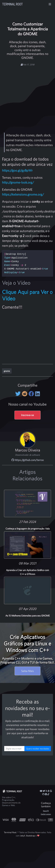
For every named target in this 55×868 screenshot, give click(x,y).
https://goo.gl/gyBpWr (17, 170)
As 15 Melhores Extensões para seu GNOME (28, 616)
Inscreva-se (27, 415)
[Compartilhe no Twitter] (19, 394)
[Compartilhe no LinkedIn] (37, 394)
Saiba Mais (27, 671)
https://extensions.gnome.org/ (23, 194)
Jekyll (23, 836)
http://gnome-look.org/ (18, 182)
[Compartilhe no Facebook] (32, 394)
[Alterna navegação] (50, 4)
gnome (7, 371)
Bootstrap (31, 836)
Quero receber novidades (38, 749)
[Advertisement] (25, 94)
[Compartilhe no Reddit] (25, 394)
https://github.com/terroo (28, 460)
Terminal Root (12, 4)
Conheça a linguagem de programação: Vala (28, 529)
